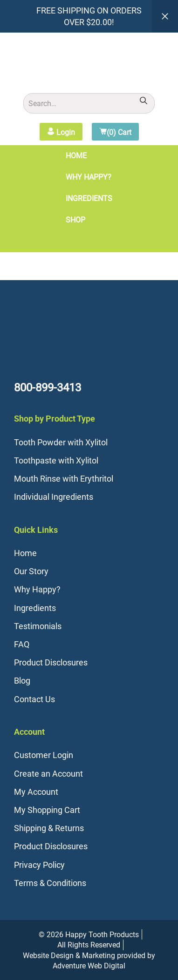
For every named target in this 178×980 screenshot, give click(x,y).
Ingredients (89, 198)
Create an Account (48, 773)
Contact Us (34, 699)
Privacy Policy (39, 865)
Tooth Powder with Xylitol (61, 442)
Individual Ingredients (54, 497)
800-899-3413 (48, 387)
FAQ (22, 644)
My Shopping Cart (47, 810)
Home (76, 155)
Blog (22, 680)
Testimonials (38, 626)
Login (61, 132)
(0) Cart (115, 132)
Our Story (31, 571)
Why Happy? (89, 177)
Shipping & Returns (49, 828)
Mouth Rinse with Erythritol (64, 478)
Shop (75, 220)
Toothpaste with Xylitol (56, 460)
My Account (36, 792)
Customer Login (44, 755)
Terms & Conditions (50, 883)
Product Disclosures (51, 662)
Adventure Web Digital (89, 966)
